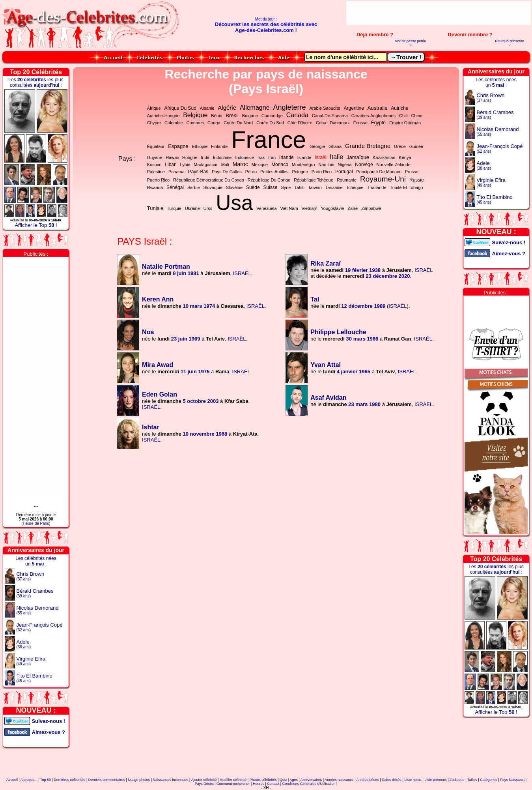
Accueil (12, 780)
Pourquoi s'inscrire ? (510, 43)
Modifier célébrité (233, 780)
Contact (273, 784)
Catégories (489, 780)
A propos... (29, 780)
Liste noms (413, 780)
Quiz (283, 780)
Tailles (472, 780)
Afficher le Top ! (36, 225)
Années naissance (339, 780)
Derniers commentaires (107, 780)
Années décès (368, 780)
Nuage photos (139, 780)
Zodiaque (457, 780)
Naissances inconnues (171, 780)
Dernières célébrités (69, 780)
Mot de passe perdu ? (411, 43)
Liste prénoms (436, 780)
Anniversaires (311, 780)
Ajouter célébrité (204, 780)
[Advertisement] (439, 13)
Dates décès (392, 780)
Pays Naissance (513, 780)
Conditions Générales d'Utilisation (309, 784)
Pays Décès (204, 784)
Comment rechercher (233, 784)
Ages (294, 780)
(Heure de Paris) (36, 523)
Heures (259, 784)
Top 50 (46, 780)
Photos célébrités (263, 780)
